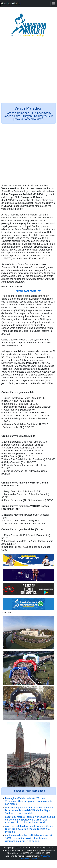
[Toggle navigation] (54, 4)
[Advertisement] (28, 72)
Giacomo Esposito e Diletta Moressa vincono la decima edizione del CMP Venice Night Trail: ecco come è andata (30, 810)
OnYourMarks (46, 856)
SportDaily (24, 859)
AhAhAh (34, 859)
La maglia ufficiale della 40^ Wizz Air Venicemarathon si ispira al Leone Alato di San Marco (28, 801)
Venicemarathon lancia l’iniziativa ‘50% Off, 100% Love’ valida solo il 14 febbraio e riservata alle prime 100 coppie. (29, 838)
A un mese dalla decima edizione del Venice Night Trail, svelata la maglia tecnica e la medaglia (29, 829)
